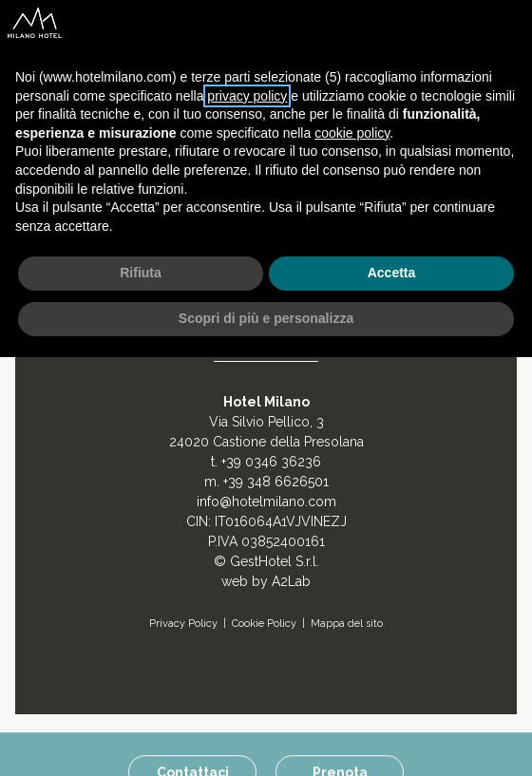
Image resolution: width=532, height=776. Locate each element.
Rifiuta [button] (141, 273)
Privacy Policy (183, 624)
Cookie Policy (264, 624)
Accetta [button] (392, 273)
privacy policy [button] (247, 96)
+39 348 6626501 (276, 482)
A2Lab (291, 581)
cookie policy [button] (352, 133)
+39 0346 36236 (271, 462)
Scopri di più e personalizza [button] (266, 318)
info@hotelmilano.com (266, 502)
